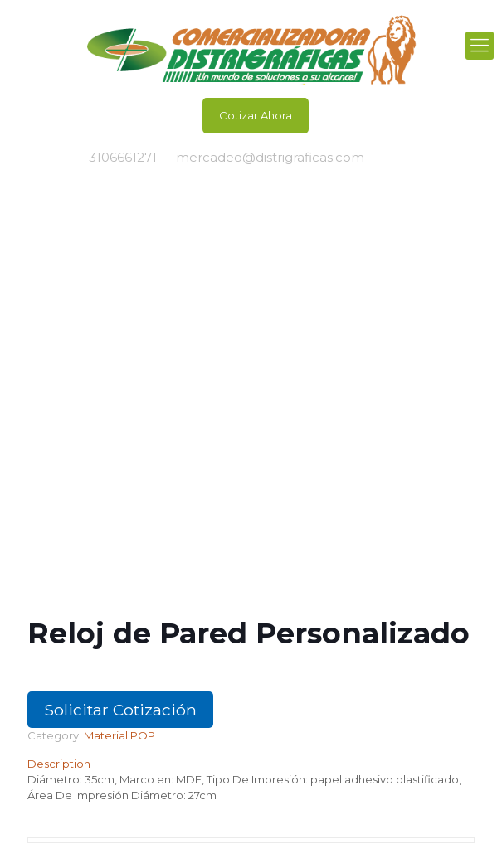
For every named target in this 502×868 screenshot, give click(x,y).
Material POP (119, 735)
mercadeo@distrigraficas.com (270, 157)
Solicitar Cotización (120, 710)
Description (59, 764)
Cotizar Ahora (256, 115)
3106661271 (123, 157)
